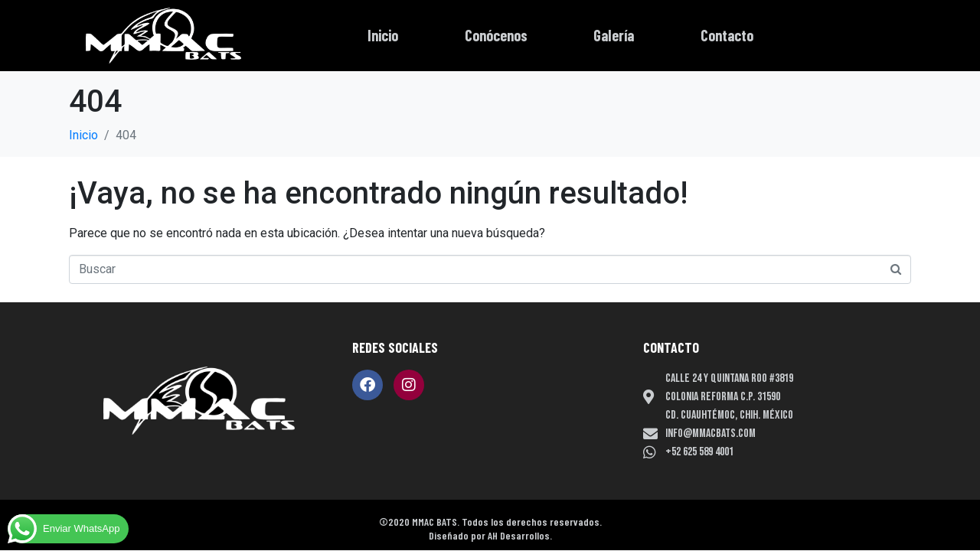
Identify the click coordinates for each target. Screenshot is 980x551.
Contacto (727, 35)
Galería (614, 35)
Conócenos (496, 35)
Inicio (383, 35)
